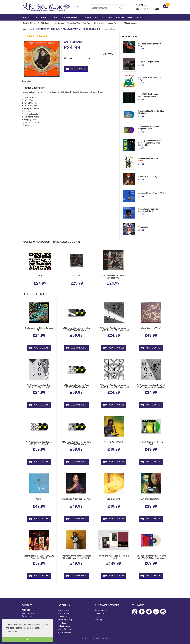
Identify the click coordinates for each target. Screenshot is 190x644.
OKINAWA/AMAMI (69, 18)
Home (24, 29)
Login (97, 617)
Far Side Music (29, 23)
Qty (65, 58)
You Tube (87, 23)
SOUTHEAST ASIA (104, 18)
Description (27, 81)
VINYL (130, 18)
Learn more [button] (12, 631)
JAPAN (54, 18)
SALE (44, 18)
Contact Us (100, 613)
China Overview (130, 23)
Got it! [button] (27, 639)
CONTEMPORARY (42, 29)
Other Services (99, 23)
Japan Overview (115, 23)
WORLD (120, 18)
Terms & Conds (101, 610)
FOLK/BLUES (56, 29)
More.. (140, 18)
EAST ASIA (86, 18)
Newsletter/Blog (74, 23)
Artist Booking (58, 23)
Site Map (99, 620)
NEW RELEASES (30, 18)
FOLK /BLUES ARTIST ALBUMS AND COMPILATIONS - (82, 29)
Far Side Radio (44, 23)
